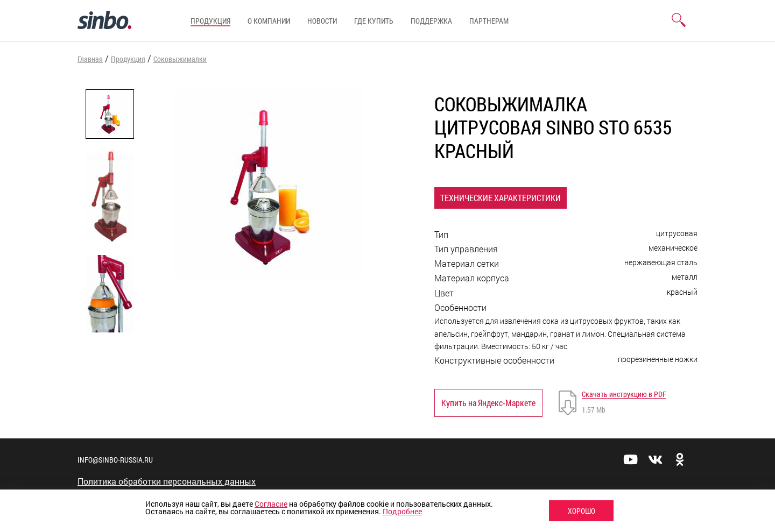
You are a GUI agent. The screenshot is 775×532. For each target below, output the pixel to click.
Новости (322, 21)
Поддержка (431, 21)
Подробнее (402, 511)
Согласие (271, 504)
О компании (269, 21)
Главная (90, 59)
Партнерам (489, 21)
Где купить (374, 21)
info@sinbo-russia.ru (115, 460)
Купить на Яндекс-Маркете (488, 403)
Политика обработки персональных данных (167, 481)
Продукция (210, 21)
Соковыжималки (180, 59)
